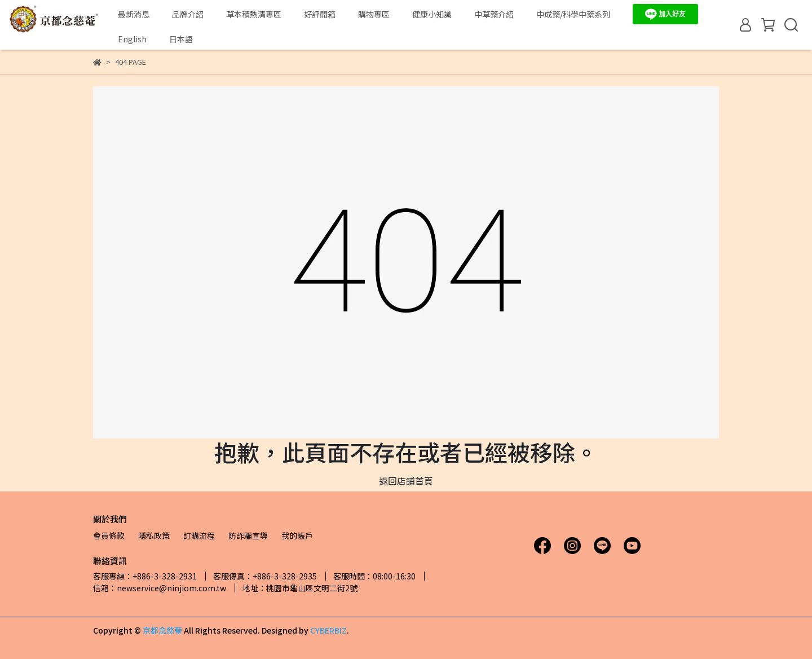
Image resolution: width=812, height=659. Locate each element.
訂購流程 (199, 535)
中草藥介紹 (494, 14)
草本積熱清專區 (254, 14)
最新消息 (134, 14)
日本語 (181, 39)
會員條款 (109, 535)
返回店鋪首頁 (406, 481)
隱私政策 (154, 535)
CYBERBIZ (328, 630)
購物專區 (374, 14)
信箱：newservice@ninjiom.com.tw (160, 588)
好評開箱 (320, 14)
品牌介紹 (188, 14)
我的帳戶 (297, 535)
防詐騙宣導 (248, 535)
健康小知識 (432, 14)
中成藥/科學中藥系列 (573, 14)
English (132, 39)
